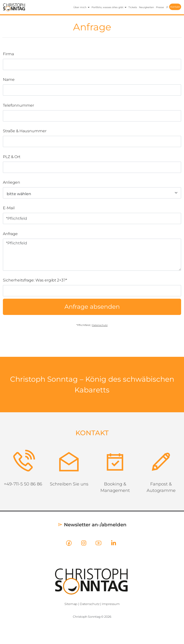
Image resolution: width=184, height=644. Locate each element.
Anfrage (10, 234)
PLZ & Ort (12, 157)
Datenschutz (90, 604)
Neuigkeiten (147, 7)
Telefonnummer (18, 105)
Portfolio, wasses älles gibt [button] (109, 7)
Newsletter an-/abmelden (92, 525)
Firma (8, 54)
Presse (160, 7)
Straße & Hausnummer (25, 131)
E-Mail (9, 208)
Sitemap (71, 604)
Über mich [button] (81, 7)
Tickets (133, 7)
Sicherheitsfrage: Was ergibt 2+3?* (35, 280)
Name (9, 80)
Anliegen (11, 182)
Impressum (111, 604)
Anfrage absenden (92, 307)
